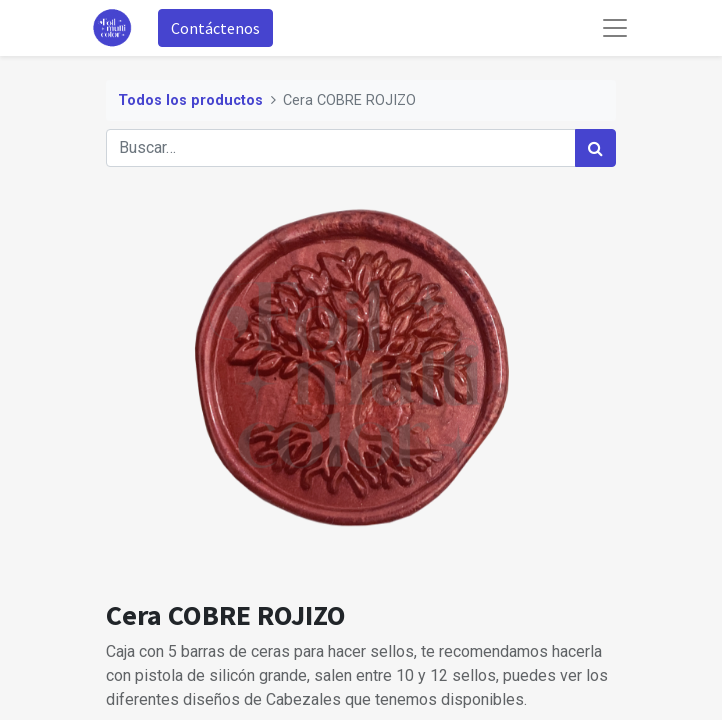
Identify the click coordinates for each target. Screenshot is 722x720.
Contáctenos (215, 28)
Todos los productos (190, 100)
